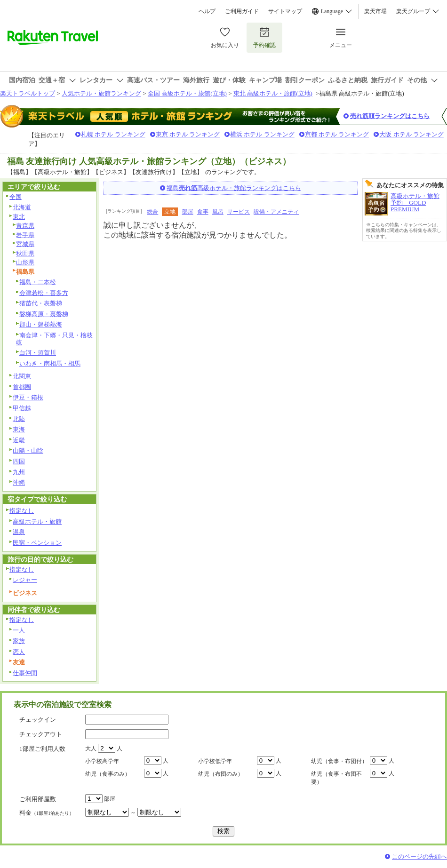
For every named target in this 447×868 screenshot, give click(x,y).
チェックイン (38, 720)
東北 (19, 217)
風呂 (218, 212)
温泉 (19, 532)
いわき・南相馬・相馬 (50, 363)
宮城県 (25, 244)
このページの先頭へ (419, 856)
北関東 (22, 376)
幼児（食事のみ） (108, 774)
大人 (91, 749)
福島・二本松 (38, 282)
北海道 (22, 207)
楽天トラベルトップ (28, 93)
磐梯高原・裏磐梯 (44, 314)
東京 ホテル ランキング (188, 134)
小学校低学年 (215, 761)
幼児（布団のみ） (221, 774)
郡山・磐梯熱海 (41, 324)
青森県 (25, 226)
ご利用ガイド (242, 11)
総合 (152, 212)
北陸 (19, 419)
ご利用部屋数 (38, 799)
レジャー (25, 580)
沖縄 (19, 482)
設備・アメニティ (276, 212)
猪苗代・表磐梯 (41, 303)
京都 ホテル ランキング (337, 134)
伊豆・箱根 (28, 397)
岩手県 (25, 235)
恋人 (19, 652)
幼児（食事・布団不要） (336, 778)
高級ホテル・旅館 (37, 522)
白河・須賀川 (38, 353)
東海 (19, 429)
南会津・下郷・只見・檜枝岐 (54, 339)
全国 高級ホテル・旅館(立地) (187, 93)
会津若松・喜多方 (44, 293)
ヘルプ (207, 11)
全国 (16, 197)
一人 (19, 630)
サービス (239, 212)
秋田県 (25, 253)
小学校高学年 (102, 761)
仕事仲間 (25, 673)
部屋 (188, 212)
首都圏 (22, 387)
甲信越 (22, 408)
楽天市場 (375, 11)
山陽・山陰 (28, 450)
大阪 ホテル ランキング (411, 134)
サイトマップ (285, 11)
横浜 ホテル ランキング (262, 134)
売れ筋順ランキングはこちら (390, 116)
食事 (203, 212)
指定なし (22, 511)
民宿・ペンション (37, 543)
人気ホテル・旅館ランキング (101, 93)
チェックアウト (41, 734)
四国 (19, 461)
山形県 (25, 262)
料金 (47, 813)
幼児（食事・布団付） (339, 761)
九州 (19, 472)
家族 (19, 641)
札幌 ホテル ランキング (113, 134)
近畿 (19, 440)
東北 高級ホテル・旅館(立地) (273, 93)
